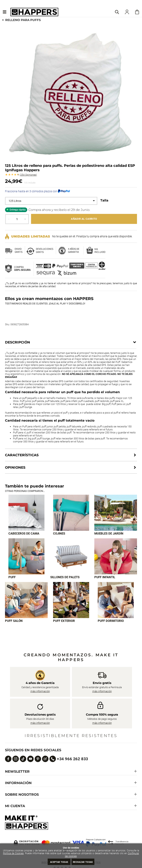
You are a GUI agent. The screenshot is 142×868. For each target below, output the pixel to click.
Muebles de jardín (109, 534)
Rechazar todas (83, 862)
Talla (104, 200)
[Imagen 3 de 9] (116, 513)
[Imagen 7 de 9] (26, 600)
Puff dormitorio (111, 621)
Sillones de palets (65, 577)
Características (22, 455)
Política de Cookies (13, 853)
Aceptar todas (59, 862)
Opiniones (28, 175)
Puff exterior (64, 621)
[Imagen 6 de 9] (116, 556)
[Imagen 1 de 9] (26, 513)
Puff (12, 577)
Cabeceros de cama (24, 534)
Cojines (59, 534)
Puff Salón (14, 621)
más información (40, 691)
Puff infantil (105, 577)
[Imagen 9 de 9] (116, 600)
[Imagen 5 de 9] (71, 556)
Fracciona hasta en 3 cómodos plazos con (37, 191)
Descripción (18, 342)
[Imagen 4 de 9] (26, 556)
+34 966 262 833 (73, 759)
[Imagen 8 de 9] (71, 600)
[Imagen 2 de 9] (71, 513)
